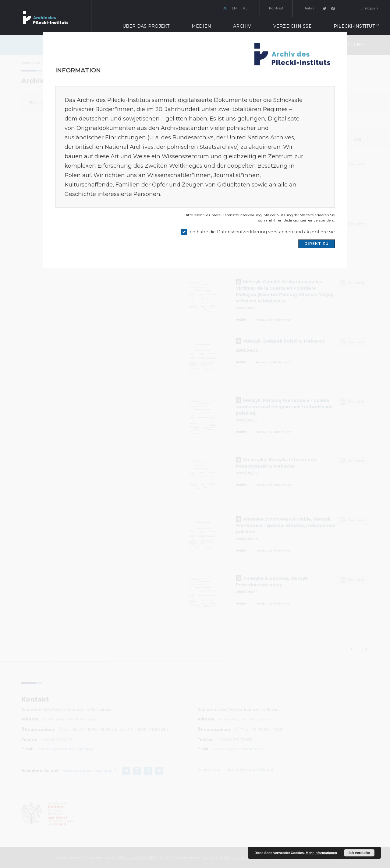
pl (245, 8)
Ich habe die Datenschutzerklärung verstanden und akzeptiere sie (262, 232)
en (234, 8)
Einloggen (369, 8)
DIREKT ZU (317, 244)
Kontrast (276, 8)
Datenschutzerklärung (242, 215)
